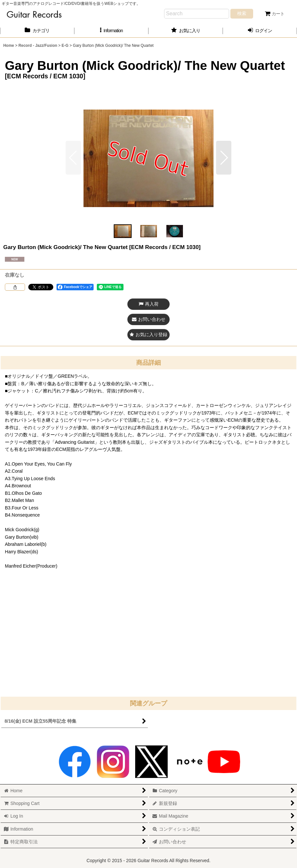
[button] (112, 31)
